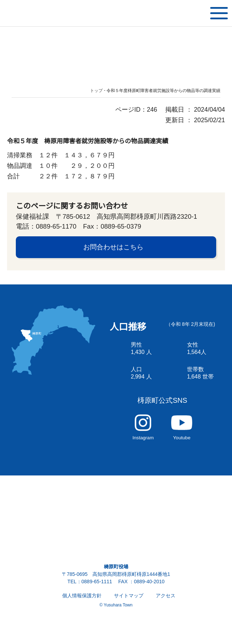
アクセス (165, 606)
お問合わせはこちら (113, 250)
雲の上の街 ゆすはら (35, 13)
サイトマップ (129, 606)
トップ (97, 91)
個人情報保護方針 (82, 606)
